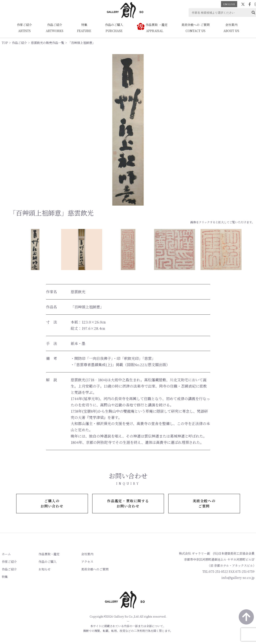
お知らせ (45, 569)
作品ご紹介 (19, 43)
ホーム (6, 554)
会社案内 (87, 554)
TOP (5, 43)
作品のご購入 (48, 562)
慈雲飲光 (78, 292)
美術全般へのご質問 (95, 569)
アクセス (87, 562)
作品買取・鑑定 (49, 554)
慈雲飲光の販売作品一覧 (48, 43)
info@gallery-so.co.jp (238, 578)
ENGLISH (229, 4)
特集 (5, 577)
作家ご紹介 (9, 562)
